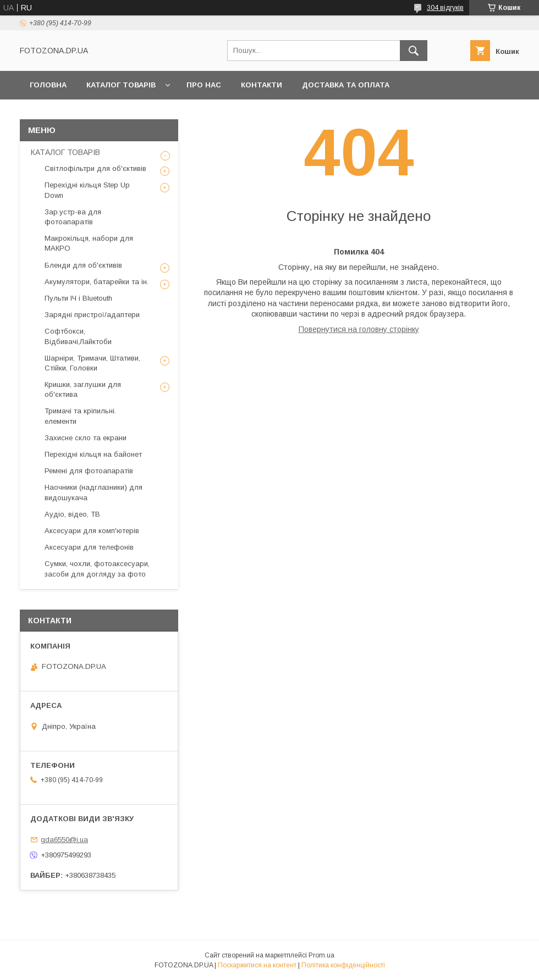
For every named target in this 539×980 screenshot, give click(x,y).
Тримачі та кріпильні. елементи (80, 416)
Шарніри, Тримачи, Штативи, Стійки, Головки (92, 363)
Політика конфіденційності (343, 965)
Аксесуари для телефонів (89, 547)
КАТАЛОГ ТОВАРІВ (121, 85)
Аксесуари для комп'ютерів (92, 531)
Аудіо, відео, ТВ (72, 514)
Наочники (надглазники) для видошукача (94, 492)
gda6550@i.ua (64, 840)
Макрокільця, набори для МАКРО (89, 243)
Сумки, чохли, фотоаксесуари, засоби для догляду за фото (97, 569)
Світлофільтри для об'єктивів (95, 168)
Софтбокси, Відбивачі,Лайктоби (78, 336)
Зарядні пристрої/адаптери (92, 315)
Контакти (262, 85)
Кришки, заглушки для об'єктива (83, 389)
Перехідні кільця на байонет (93, 454)
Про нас (204, 85)
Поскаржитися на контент (257, 965)
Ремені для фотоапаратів (89, 471)
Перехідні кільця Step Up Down (87, 190)
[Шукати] (414, 51)
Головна (48, 85)
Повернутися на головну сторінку (359, 329)
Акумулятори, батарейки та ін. (97, 282)
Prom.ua (321, 955)
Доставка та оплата (346, 85)
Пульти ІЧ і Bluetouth (78, 298)
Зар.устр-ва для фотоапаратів (73, 217)
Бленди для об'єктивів (83, 265)
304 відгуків (445, 8)
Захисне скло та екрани (86, 438)
